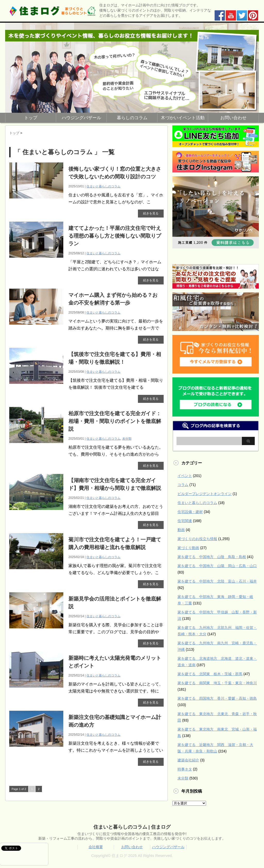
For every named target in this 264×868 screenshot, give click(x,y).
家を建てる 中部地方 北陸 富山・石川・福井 (217, 581)
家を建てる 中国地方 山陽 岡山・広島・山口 (217, 566)
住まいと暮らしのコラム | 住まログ (132, 827)
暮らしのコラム (132, 118)
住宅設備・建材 (190, 512)
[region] (132, 68)
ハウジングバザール (81, 118)
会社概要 (96, 847)
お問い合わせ (233, 118)
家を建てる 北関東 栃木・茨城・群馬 (210, 674)
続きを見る (151, 213)
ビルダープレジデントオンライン (205, 494)
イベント (185, 476)
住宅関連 (185, 521)
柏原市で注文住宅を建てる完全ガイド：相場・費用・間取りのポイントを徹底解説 (115, 421)
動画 (181, 530)
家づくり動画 (188, 548)
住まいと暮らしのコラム (103, 186)
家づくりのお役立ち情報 (197, 539)
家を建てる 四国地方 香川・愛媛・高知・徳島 (217, 698)
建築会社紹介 (188, 760)
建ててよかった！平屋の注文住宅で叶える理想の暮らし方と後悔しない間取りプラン (115, 236)
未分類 (127, 439)
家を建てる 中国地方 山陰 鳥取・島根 (212, 557)
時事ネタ (185, 769)
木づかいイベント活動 (183, 118)
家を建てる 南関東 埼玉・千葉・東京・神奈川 (217, 683)
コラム (183, 485)
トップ (31, 118)
